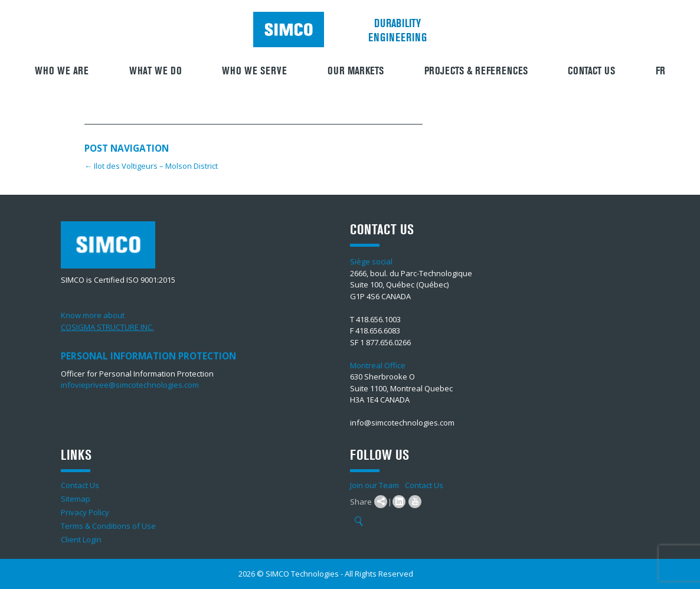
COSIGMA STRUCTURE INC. (107, 327)
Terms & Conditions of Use (108, 526)
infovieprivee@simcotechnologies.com (130, 385)
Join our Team (374, 485)
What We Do (156, 71)
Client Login (81, 539)
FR (660, 71)
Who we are (62, 71)
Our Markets (356, 71)
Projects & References (476, 71)
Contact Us (591, 71)
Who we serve (254, 71)
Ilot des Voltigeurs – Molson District (151, 166)
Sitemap (76, 499)
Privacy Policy (85, 512)
